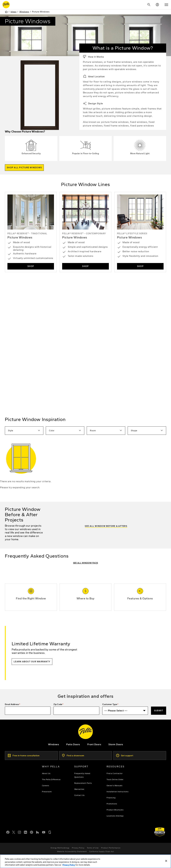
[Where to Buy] (85, 599)
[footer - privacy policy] (78, 848)
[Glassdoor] (50, 832)
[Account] (157, 5)
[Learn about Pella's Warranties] (160, 832)
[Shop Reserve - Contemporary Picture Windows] (85, 232)
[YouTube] (44, 832)
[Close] (166, 861)
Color (65, 431)
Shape (147, 431)
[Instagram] (19, 832)
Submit (159, 711)
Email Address (12, 704)
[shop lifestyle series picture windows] (140, 232)
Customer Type (110, 704)
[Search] (149, 5)
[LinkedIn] (25, 832)
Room (106, 431)
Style (24, 431)
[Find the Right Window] (31, 599)
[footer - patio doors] (73, 744)
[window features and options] (140, 599)
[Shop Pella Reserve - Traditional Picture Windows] (31, 232)
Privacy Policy (69, 865)
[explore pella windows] (54, 744)
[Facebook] (8, 832)
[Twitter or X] (14, 832)
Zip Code (58, 704)
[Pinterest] (32, 832)
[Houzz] (38, 832)
